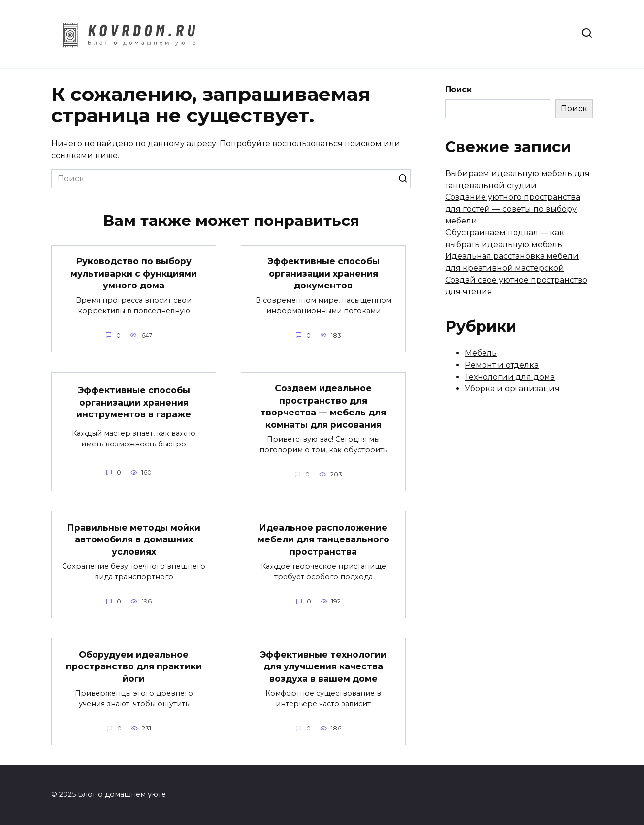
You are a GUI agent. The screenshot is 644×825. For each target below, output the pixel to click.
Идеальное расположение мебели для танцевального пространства (323, 539)
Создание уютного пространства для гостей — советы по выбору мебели (513, 209)
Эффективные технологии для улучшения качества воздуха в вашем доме (323, 666)
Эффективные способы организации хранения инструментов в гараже (134, 402)
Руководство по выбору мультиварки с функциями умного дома (134, 273)
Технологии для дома (510, 377)
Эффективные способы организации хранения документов (323, 273)
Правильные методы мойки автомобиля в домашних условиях (134, 539)
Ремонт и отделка (502, 365)
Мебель (481, 353)
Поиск (458, 89)
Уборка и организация (512, 389)
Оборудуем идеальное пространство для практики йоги (134, 666)
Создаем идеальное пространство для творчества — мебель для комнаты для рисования (323, 406)
